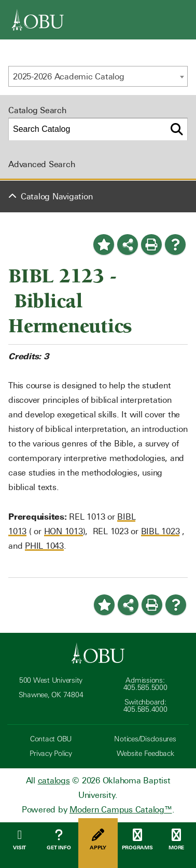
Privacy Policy (51, 754)
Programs (137, 840)
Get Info (59, 840)
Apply (98, 840)
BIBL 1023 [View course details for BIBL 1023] (160, 531)
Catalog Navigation (57, 196)
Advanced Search (41, 164)
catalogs (54, 781)
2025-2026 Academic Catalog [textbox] (69, 77)
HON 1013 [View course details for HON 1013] (64, 531)
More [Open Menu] (176, 840)
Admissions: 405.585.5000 (145, 684)
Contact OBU (51, 739)
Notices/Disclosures (145, 739)
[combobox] (98, 76)
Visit (20, 840)
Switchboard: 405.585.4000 (145, 706)
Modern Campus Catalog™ (121, 810)
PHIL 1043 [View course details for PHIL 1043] (44, 546)
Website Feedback (145, 754)
